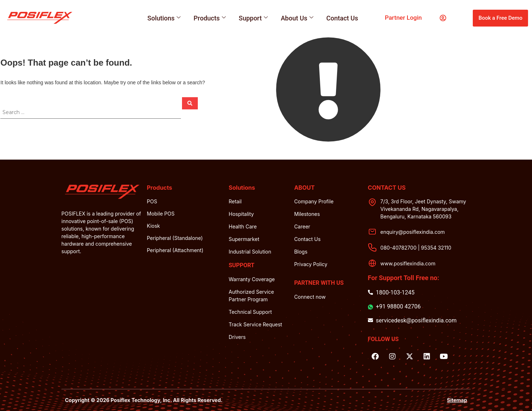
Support (253, 18)
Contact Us (342, 18)
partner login (403, 18)
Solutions (164, 18)
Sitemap (457, 400)
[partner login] (443, 18)
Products (210, 18)
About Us (297, 18)
